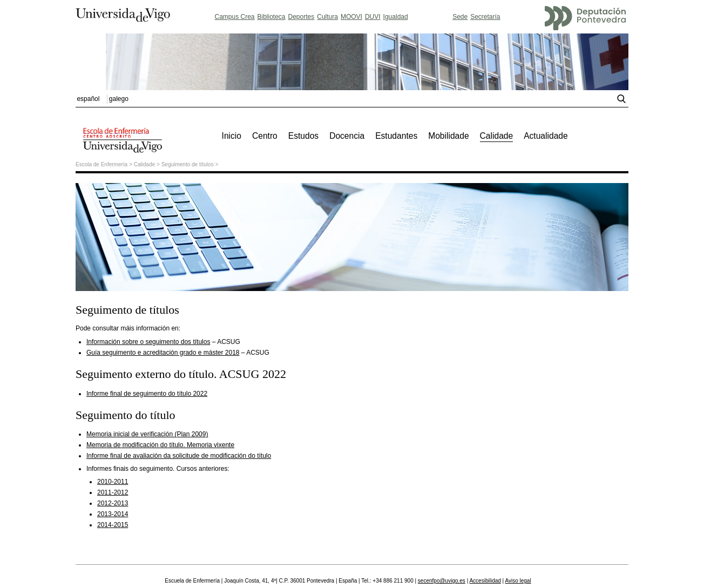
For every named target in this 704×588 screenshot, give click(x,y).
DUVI (373, 17)
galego (119, 99)
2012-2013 (113, 503)
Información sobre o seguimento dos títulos (148, 342)
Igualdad (396, 17)
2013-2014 (113, 514)
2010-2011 (113, 482)
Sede (460, 17)
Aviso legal (518, 581)
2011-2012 (113, 492)
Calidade (144, 164)
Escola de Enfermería (101, 164)
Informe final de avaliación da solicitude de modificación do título (179, 456)
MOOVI (351, 17)
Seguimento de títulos (188, 164)
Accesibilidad (485, 581)
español (88, 99)
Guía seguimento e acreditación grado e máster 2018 (163, 353)
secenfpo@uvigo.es (442, 581)
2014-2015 (113, 525)
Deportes (302, 17)
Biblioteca (272, 17)
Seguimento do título (126, 415)
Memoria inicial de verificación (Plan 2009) (147, 434)
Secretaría (485, 17)
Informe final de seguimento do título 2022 (147, 394)
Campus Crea (234, 17)
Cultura (327, 17)
